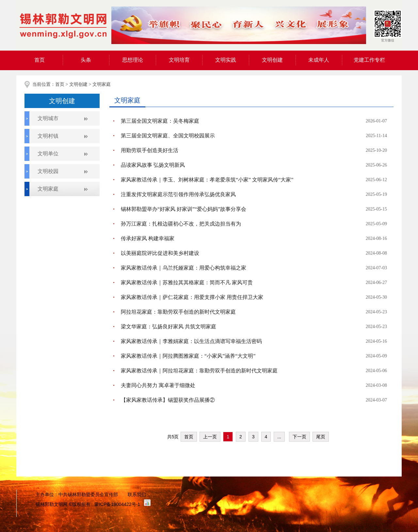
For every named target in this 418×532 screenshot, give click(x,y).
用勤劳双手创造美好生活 (150, 150)
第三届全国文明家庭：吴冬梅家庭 (160, 121)
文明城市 (48, 118)
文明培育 (179, 60)
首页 (40, 60)
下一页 (299, 437)
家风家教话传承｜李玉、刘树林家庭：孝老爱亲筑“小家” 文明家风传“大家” (207, 180)
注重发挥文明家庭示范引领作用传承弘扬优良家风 (178, 194)
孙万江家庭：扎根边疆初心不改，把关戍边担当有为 (181, 224)
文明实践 (226, 60)
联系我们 (137, 494)
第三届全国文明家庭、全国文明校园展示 (168, 136)
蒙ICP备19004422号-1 (117, 504)
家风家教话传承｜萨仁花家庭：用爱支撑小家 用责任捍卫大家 (192, 297)
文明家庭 (102, 84)
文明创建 (272, 60)
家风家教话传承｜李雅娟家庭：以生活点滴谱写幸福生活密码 (191, 341)
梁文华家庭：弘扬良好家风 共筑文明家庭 (169, 327)
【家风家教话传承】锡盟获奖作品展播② (168, 400)
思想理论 (133, 60)
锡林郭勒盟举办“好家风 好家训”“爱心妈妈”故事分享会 (184, 209)
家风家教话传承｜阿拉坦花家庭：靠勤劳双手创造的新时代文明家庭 (199, 371)
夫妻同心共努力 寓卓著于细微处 (158, 385)
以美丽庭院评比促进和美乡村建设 (160, 253)
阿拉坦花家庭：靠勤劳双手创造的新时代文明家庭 (178, 312)
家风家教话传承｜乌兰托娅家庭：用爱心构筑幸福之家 (184, 268)
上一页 (210, 437)
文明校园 (48, 171)
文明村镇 (48, 136)
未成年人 (319, 60)
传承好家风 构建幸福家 (148, 238)
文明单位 (48, 154)
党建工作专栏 (369, 60)
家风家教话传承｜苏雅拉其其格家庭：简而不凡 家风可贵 (187, 282)
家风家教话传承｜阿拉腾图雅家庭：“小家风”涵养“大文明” (188, 356)
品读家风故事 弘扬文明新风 (153, 165)
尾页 (321, 437)
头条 (86, 60)
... (279, 437)
